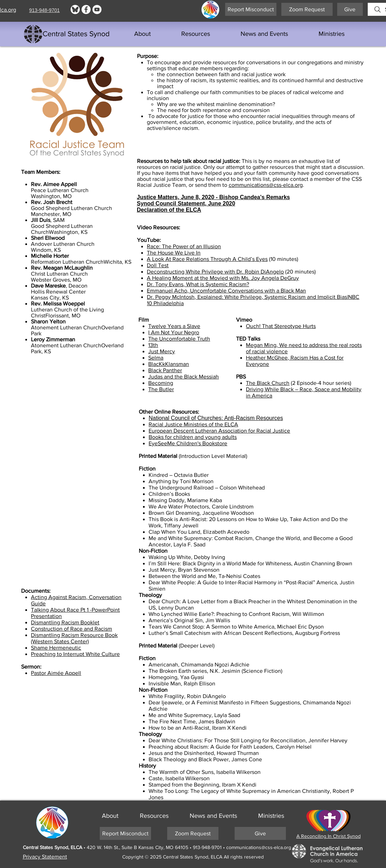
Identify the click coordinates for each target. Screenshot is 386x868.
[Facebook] (86, 9)
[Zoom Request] (307, 9)
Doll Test (158, 265)
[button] (196, 34)
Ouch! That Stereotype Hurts (281, 326)
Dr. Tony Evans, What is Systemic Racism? (198, 284)
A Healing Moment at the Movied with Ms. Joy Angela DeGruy (223, 278)
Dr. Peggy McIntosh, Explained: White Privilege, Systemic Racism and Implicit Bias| (247, 297)
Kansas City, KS (50, 298)
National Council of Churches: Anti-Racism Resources (216, 418)
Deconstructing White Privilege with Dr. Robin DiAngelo (215, 272)
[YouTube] (97, 9)
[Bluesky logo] (75, 9)
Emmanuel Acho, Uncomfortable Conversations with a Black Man (226, 291)
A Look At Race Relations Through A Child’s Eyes (207, 259)
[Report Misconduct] (251, 9)
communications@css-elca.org (266, 185)
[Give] (350, 9)
